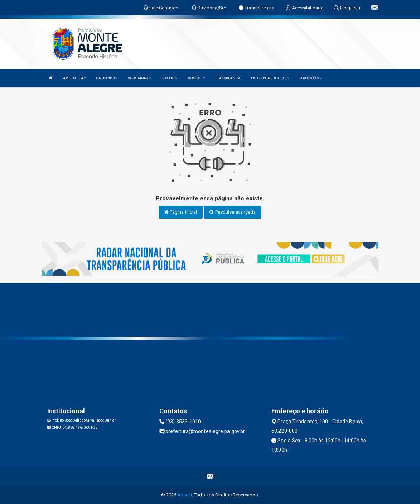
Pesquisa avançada (233, 212)
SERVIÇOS (197, 78)
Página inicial (181, 212)
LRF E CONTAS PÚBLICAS (270, 78)
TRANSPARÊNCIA (228, 78)
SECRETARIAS (139, 78)
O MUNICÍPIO (107, 78)
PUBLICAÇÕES (311, 78)
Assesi (185, 495)
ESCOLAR (169, 78)
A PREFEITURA (74, 78)
